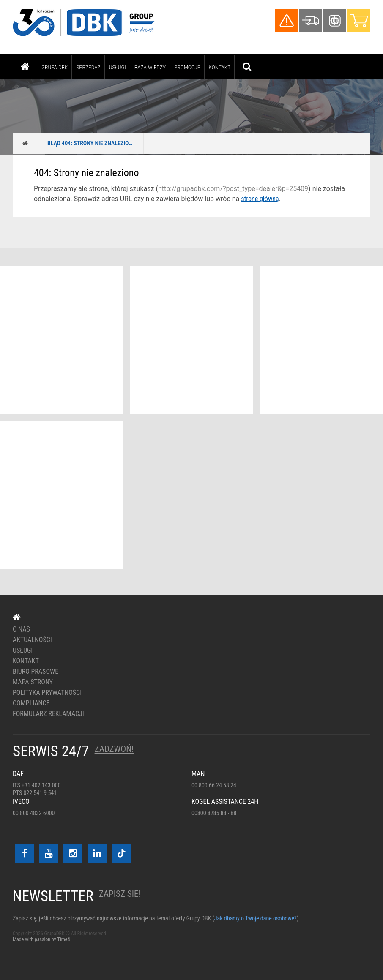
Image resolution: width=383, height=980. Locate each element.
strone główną (260, 199)
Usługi (118, 67)
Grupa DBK (55, 67)
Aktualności (32, 640)
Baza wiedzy (150, 67)
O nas (21, 629)
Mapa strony (33, 682)
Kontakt (220, 67)
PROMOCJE (187, 67)
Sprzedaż (88, 67)
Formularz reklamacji (48, 714)
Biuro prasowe (36, 672)
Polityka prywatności (47, 693)
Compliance (31, 703)
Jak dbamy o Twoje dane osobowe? (256, 918)
